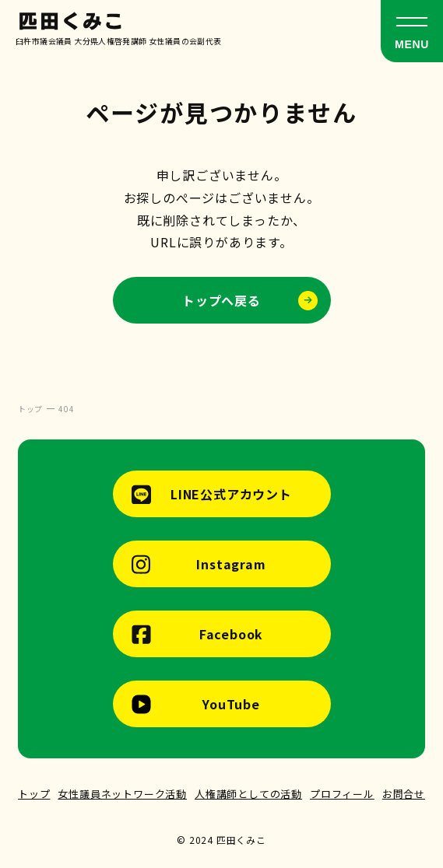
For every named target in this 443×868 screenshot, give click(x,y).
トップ (34, 794)
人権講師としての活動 (248, 794)
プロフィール (342, 794)
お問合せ (404, 794)
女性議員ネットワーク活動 (122, 794)
